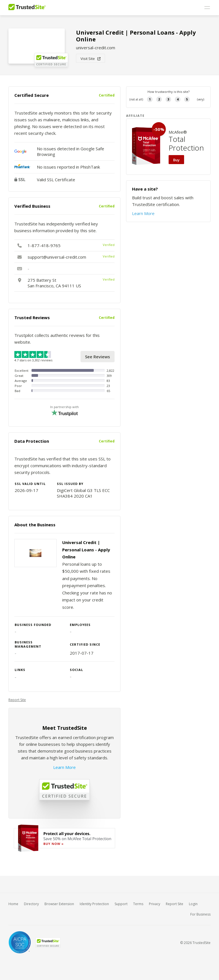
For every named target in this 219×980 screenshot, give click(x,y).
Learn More (64, 767)
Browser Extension (59, 904)
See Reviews (98, 357)
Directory (31, 904)
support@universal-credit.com (57, 257)
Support (121, 904)
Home (13, 904)
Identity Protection (94, 904)
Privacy (155, 904)
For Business (200, 914)
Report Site (17, 700)
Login (193, 904)
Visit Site (90, 59)
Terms (138, 904)
